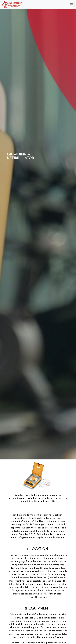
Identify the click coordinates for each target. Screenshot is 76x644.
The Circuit (41, 597)
